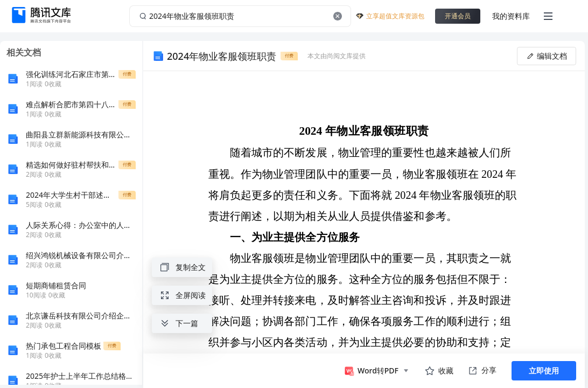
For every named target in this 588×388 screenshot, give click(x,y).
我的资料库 (511, 16)
